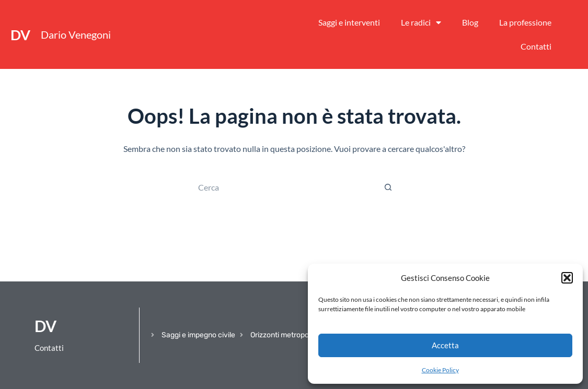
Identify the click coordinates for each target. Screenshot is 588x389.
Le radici (421, 22)
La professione (525, 22)
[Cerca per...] (284, 187)
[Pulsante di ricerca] (388, 187)
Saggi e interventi (349, 22)
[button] (567, 278)
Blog (470, 22)
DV (20, 35)
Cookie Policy (440, 370)
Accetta (445, 345)
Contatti (536, 46)
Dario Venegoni (76, 34)
